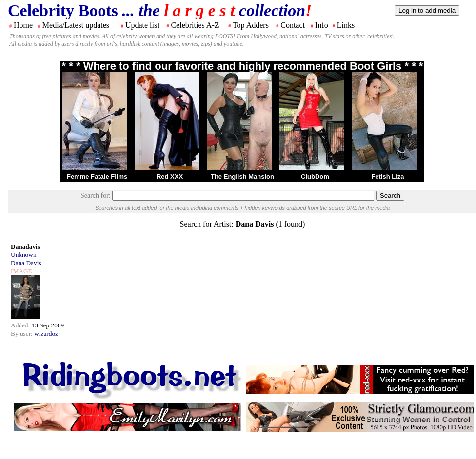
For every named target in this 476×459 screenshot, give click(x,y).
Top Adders (251, 25)
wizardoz (46, 334)
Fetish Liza (387, 177)
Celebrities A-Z (195, 25)
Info (322, 25)
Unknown (24, 255)
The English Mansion (242, 177)
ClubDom (315, 177)
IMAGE (21, 271)
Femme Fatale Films (97, 177)
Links (346, 25)
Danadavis (25, 246)
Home (23, 25)
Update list (142, 25)
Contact (293, 25)
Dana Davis (26, 263)
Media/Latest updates (76, 25)
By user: (22, 334)
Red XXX (170, 177)
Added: (21, 325)
